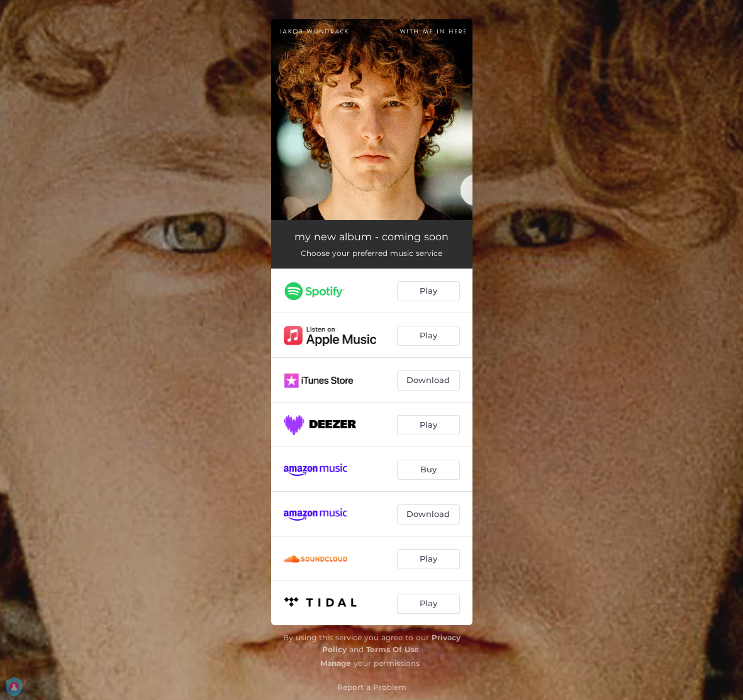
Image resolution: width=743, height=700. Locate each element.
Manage (336, 663)
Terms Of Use (393, 649)
